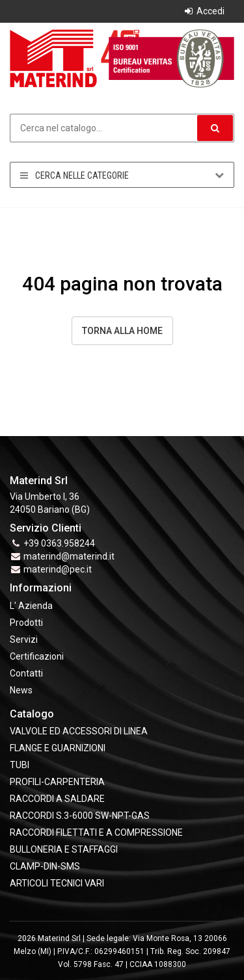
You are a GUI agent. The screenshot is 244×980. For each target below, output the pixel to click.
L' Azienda (31, 606)
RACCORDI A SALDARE (57, 799)
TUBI (20, 765)
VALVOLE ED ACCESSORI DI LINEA (79, 731)
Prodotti (26, 623)
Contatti (26, 673)
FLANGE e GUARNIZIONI (58, 748)
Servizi (24, 639)
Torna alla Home (122, 331)
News (21, 690)
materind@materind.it (69, 556)
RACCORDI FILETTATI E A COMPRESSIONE (96, 832)
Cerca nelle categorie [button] (122, 175)
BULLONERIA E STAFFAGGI (64, 849)
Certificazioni (37, 656)
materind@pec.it (58, 569)
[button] (215, 128)
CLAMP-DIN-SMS (45, 866)
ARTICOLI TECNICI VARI (57, 883)
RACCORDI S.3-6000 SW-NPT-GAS (80, 816)
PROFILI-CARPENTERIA (57, 782)
